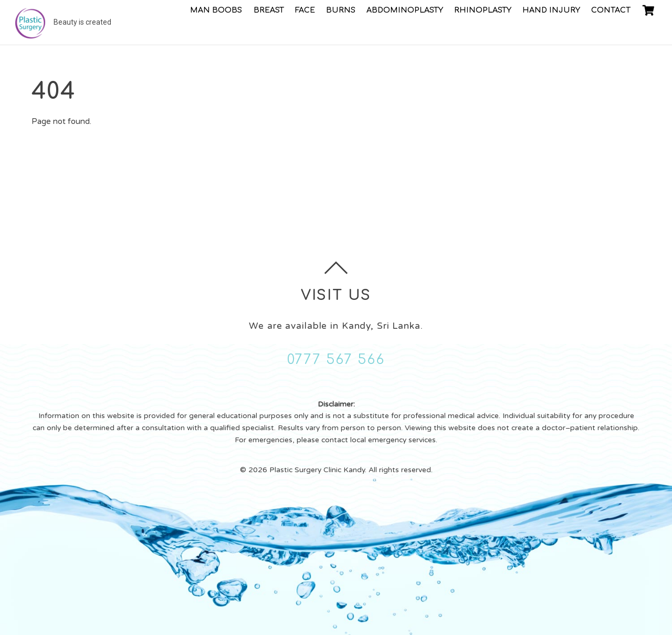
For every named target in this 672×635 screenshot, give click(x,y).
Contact (611, 10)
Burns (341, 10)
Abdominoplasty (405, 10)
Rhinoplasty (483, 10)
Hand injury (551, 10)
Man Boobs (216, 10)
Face (305, 10)
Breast (269, 10)
